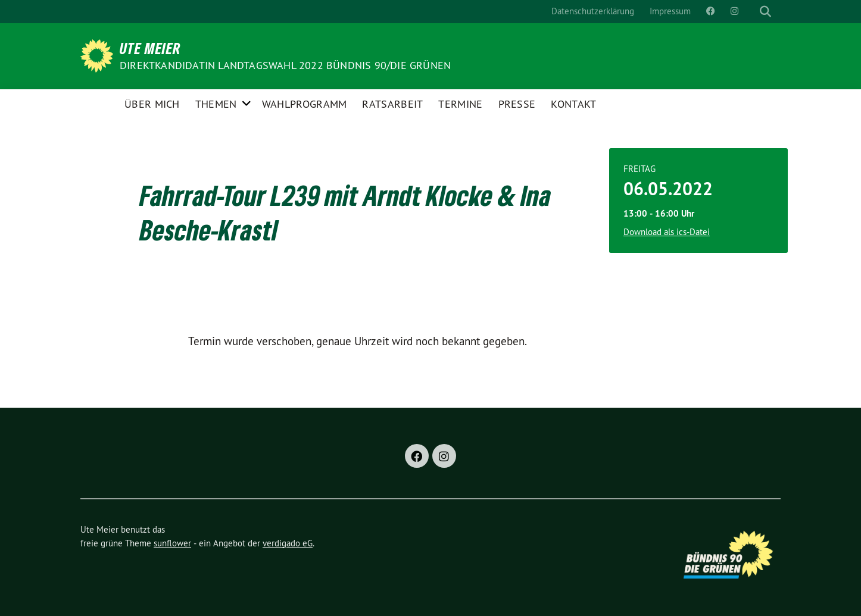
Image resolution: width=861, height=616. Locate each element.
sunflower (172, 543)
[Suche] (754, 12)
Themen (216, 104)
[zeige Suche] (765, 12)
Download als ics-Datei (667, 232)
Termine (460, 104)
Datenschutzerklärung (593, 11)
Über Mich (152, 104)
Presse (517, 104)
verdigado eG (288, 543)
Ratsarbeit (392, 104)
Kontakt (573, 104)
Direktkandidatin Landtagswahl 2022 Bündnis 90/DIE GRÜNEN (285, 65)
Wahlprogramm (305, 104)
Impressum (670, 11)
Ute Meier (150, 48)
